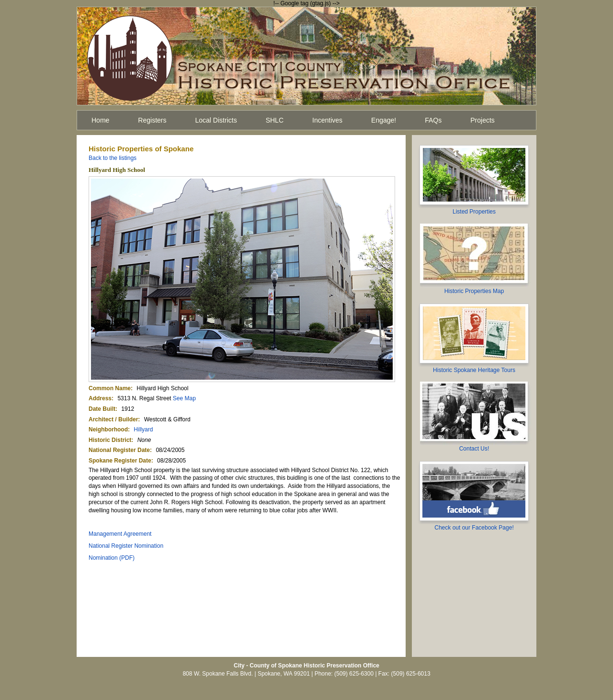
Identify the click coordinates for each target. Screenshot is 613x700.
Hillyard (143, 429)
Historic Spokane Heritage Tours (474, 370)
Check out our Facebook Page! (474, 528)
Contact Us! (474, 449)
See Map (184, 398)
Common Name (110, 388)
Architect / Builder (113, 419)
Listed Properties (474, 212)
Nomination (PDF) (112, 558)
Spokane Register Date (120, 461)
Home (100, 120)
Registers (152, 120)
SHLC (275, 120)
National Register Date (119, 450)
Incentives (327, 120)
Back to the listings (113, 158)
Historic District (110, 440)
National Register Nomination (126, 546)
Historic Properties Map (474, 291)
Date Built (102, 409)
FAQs (433, 120)
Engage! (384, 120)
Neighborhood (108, 429)
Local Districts (216, 120)
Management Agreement (120, 534)
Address (100, 398)
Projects (482, 120)
